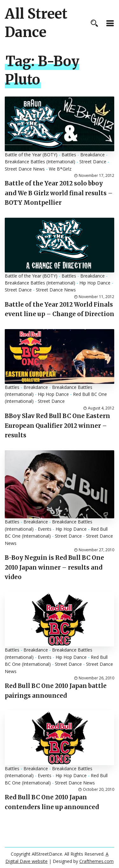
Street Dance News (25, 169)
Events (45, 529)
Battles (69, 155)
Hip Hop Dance (95, 283)
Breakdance (93, 155)
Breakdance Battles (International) (40, 162)
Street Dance (93, 162)
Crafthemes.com (96, 861)
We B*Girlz (60, 169)
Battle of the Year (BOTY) (31, 155)
